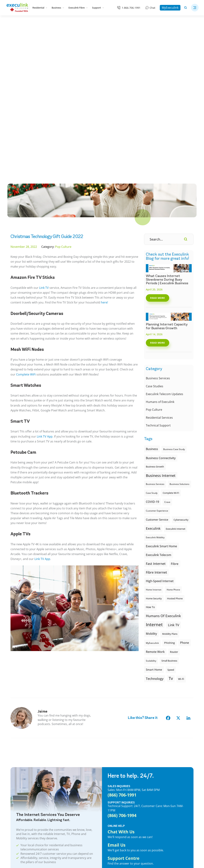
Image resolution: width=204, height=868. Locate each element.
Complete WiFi (26, 223)
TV (12, 776)
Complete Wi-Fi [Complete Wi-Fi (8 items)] (171, 342)
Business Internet (67, 765)
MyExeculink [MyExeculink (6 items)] (152, 492)
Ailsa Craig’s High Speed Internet (168, 765)
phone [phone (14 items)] (185, 492)
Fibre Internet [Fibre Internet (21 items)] (156, 421)
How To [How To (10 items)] (150, 456)
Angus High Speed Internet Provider (170, 786)
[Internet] (70, 24)
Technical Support (158, 274)
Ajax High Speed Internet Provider (169, 770)
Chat (152, 8)
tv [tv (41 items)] (171, 527)
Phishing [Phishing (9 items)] (169, 492)
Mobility (16, 787)
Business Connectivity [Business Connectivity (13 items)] (161, 307)
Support (98, 8)
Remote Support (112, 798)
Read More (158, 147)
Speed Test (109, 792)
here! (104, 152)
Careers (107, 809)
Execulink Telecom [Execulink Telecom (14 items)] (159, 404)
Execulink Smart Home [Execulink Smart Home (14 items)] (161, 395)
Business (58, 8)
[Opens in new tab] (149, 852)
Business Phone (66, 776)
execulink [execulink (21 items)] (153, 377)
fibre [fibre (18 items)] (175, 413)
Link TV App (45, 286)
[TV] (91, 24)
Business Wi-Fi (65, 770)
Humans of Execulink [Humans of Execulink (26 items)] (163, 465)
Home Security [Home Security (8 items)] (154, 448)
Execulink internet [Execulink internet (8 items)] (176, 378)
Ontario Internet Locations (27, 798)
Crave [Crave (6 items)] (167, 351)
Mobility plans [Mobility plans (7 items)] (170, 483)
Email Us (116, 694)
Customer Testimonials (116, 787)
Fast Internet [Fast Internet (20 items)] (156, 413)
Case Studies (155, 235)
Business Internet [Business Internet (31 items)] (161, 325)
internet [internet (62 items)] (154, 474)
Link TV (44, 137)
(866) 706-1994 (122, 665)
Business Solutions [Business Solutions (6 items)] (179, 333)
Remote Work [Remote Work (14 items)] (155, 501)
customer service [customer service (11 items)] (157, 369)
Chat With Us (121, 681)
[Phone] (112, 24)
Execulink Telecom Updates (165, 243)
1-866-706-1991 (131, 8)
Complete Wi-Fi (20, 803)
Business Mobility (67, 803)
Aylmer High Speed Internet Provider (170, 808)
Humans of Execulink (160, 251)
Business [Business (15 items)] (152, 298)
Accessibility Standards (116, 814)
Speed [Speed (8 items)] (171, 519)
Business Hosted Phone (71, 781)
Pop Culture (154, 259)
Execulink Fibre (78, 8)
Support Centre (124, 708)
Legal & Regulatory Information (77, 847)
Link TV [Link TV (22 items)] (174, 474)
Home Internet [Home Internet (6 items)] (154, 439)
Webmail (108, 776)
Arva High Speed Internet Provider (169, 797)
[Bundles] (48, 24)
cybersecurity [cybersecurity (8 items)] (181, 369)
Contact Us (109, 765)
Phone (14, 781)
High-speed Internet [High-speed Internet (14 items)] (160, 430)
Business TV (64, 798)
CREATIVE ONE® (84, 858)
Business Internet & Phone (73, 787)
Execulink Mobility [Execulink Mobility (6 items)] (155, 386)
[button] (195, 8)
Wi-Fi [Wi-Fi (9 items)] (181, 528)
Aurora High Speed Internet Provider (170, 802)
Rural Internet (19, 792)
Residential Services (159, 267)
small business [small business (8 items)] (169, 510)
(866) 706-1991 (122, 644)
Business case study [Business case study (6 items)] (174, 298)
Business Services (158, 227)
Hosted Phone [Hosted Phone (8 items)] (175, 448)
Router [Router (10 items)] (174, 501)
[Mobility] (133, 24)
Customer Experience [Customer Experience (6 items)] (157, 360)
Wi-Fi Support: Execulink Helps (121, 803)
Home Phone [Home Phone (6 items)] (173, 439)
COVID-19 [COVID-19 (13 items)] (152, 351)
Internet (15, 770)
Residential (40, 8)
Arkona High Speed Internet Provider (170, 791)
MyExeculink (170, 8)
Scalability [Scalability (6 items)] (151, 510)
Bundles (16, 765)
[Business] (155, 24)
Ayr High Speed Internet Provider (168, 813)
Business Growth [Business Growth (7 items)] (155, 316)
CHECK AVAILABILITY (32, 723)
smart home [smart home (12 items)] (154, 519)
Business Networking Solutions (76, 792)
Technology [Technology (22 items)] (155, 528)
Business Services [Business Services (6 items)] (155, 333)
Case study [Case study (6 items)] (152, 342)
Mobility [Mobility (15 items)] (151, 483)
